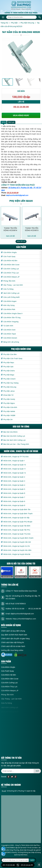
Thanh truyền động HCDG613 (32, 229)
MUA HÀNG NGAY (21, 115)
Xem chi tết (10, 236)
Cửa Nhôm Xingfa (8, 669)
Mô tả (4, 122)
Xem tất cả (21, 241)
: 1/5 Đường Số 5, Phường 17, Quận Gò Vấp (19, 793)
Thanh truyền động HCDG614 (10, 229)
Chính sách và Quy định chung (13, 633)
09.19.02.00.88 (9, 865)
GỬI (37, 773)
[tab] (4, 122)
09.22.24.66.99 (21, 107)
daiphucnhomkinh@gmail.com (17, 195)
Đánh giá (11, 122)
